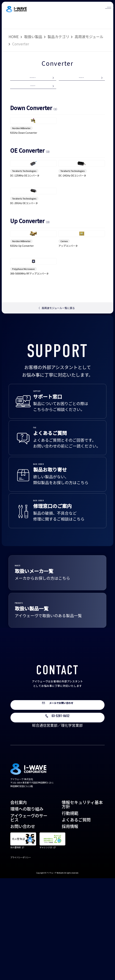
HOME (14, 37)
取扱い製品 (33, 37)
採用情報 (70, 928)
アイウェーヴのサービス (29, 919)
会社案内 (19, 904)
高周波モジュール (89, 37)
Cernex (64, 320)
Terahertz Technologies (24, 212)
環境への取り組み (27, 911)
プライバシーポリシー (21, 959)
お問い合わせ (23, 928)
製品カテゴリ (58, 37)
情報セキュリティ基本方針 (82, 906)
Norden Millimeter (21, 151)
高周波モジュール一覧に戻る (56, 405)
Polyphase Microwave (23, 366)
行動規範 (70, 915)
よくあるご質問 (76, 921)
